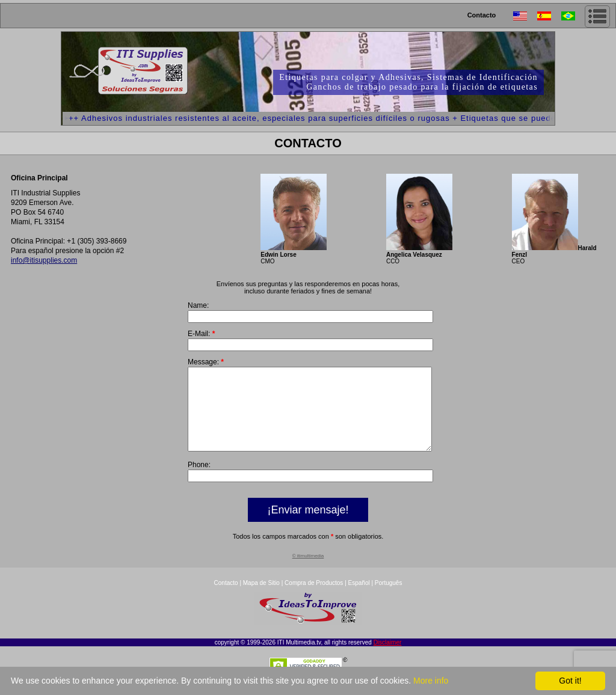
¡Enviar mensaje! (308, 526)
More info (431, 681)
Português (389, 599)
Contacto (482, 15)
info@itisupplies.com (44, 260)
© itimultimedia (308, 572)
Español (359, 599)
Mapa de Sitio (262, 599)
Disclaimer (388, 659)
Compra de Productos (314, 599)
